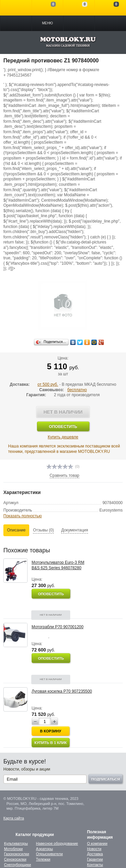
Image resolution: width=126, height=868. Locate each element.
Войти (16, 8)
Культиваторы (16, 843)
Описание (16, 530)
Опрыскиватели (49, 854)
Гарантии (95, 859)
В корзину (51, 731)
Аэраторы (44, 849)
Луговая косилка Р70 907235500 (62, 691)
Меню (47, 23)
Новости (94, 849)
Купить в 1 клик (51, 743)
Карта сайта (14, 818)
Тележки (43, 859)
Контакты (95, 865)
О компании (97, 843)
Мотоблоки (13, 849)
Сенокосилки (15, 859)
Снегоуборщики (17, 865)
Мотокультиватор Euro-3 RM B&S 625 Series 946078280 (58, 565)
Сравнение (48, 8)
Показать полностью (23, 516)
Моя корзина (110, 8)
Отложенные (79, 8)
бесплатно (77, 390)
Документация (75, 530)
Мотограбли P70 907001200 (57, 627)
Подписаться (105, 779)
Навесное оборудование (57, 843)
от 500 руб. (48, 384)
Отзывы (43, 530)
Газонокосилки (17, 854)
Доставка (95, 854)
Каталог (16, 23)
